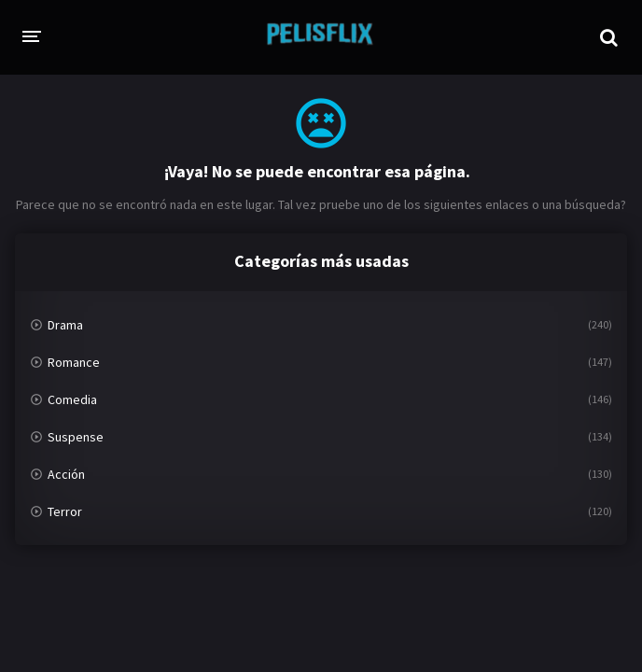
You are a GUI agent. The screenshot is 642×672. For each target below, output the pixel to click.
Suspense (76, 437)
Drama (65, 325)
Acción (66, 474)
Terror (65, 511)
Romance (74, 362)
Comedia (72, 399)
